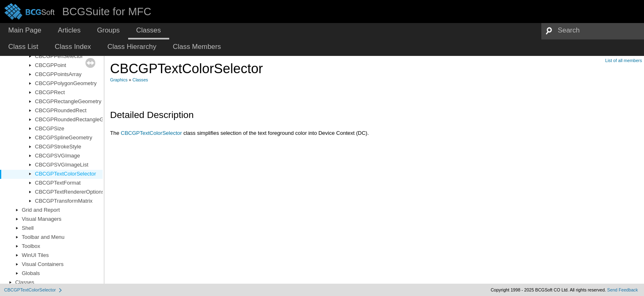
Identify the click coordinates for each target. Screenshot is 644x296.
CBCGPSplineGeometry (63, 138)
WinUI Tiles (35, 255)
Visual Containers (43, 264)
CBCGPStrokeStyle (58, 147)
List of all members (624, 60)
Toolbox (31, 246)
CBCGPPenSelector (59, 56)
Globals (31, 273)
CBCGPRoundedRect (61, 110)
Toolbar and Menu (43, 237)
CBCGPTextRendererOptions (70, 192)
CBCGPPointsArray (58, 74)
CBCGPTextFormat (58, 183)
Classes (25, 282)
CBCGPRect (50, 92)
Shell (28, 228)
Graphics (119, 80)
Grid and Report (41, 210)
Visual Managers (42, 219)
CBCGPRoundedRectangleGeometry (79, 119)
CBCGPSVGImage (57, 156)
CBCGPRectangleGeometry (68, 101)
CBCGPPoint (51, 65)
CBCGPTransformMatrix (64, 201)
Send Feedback (622, 290)
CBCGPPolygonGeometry (66, 83)
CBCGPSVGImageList (62, 165)
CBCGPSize (50, 128)
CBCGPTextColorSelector (66, 174)
